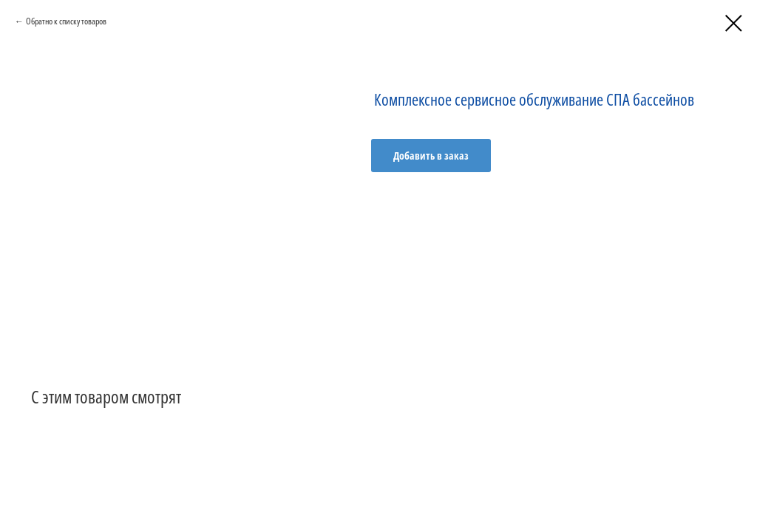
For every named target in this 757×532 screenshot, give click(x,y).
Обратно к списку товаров (66, 21)
